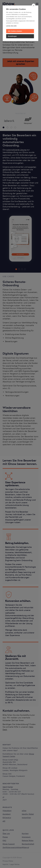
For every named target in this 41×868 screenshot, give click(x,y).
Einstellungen (12, 36)
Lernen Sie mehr (11, 26)
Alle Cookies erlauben (15, 31)
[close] (34, 5)
